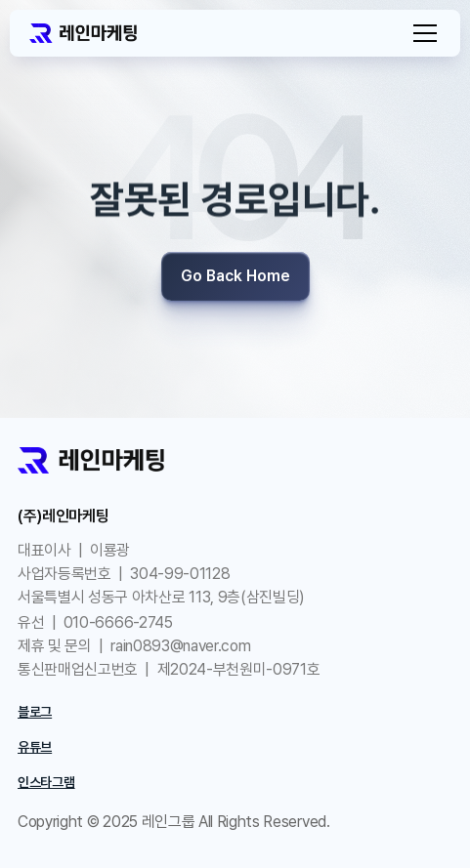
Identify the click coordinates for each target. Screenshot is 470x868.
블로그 (35, 712)
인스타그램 (46, 782)
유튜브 (35, 747)
